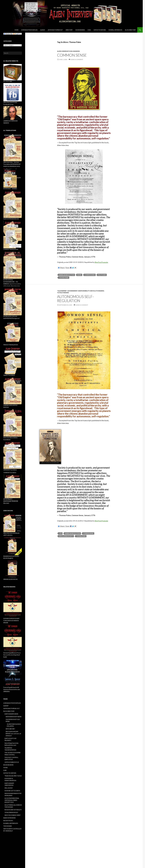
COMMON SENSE (72, 55)
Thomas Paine (64, 278)
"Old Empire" (62, 291)
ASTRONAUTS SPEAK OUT (55, 30)
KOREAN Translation (10, 473)
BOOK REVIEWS (80, 30)
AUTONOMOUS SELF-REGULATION (75, 299)
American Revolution (67, 275)
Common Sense (90, 275)
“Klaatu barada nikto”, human (13, 776)
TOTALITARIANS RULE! (11, 812)
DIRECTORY (69, 30)
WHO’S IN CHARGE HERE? (13, 815)
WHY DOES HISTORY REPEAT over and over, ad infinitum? (13, 734)
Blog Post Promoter (101, 262)
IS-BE (89, 30)
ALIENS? (43, 30)
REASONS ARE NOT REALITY (13, 810)
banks (79, 275)
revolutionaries (97, 291)
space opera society (66, 536)
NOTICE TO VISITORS (100, 30)
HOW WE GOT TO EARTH (12, 791)
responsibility (84, 291)
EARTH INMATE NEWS (11, 714)
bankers (76, 51)
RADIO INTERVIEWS (9, 818)
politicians (102, 275)
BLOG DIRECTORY (130, 30)
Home (16, 30)
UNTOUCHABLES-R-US (12, 762)
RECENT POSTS (8, 821)
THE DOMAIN (8, 826)
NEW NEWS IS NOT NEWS (13, 717)
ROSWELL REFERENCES (115, 30)
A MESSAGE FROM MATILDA (29, 30)
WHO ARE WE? (10, 729)
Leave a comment (77, 59)
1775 (60, 533)
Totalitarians (63, 293)
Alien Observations (65, 51)
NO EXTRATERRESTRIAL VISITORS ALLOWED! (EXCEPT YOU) (12, 800)
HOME (5, 768)
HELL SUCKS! (9, 788)
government (73, 291)
